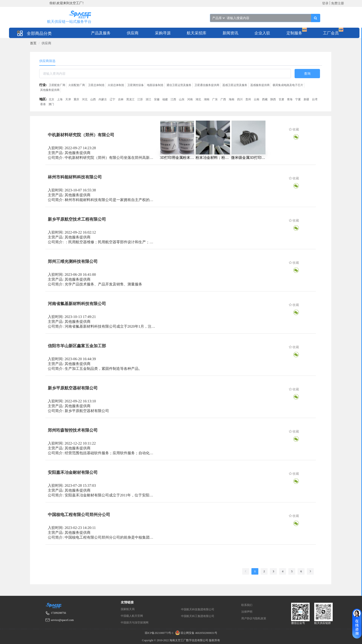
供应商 (133, 33)
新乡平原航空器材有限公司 (73, 388)
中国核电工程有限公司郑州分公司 (79, 515)
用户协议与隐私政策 (254, 618)
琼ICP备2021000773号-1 (160, 633)
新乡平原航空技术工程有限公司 (77, 219)
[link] (33, 43)
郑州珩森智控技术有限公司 (73, 430)
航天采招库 (197, 33)
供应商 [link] (46, 43)
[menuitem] (101, 33)
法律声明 (247, 612)
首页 (33, 43)
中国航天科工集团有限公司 (198, 616)
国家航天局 (128, 609)
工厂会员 (331, 33)
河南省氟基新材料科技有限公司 (77, 304)
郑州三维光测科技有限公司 (73, 261)
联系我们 (247, 605)
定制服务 (294, 33)
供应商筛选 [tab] (47, 61)
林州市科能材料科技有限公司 (75, 177)
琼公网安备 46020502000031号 (196, 633)
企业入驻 (262, 33)
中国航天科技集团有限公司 (198, 609)
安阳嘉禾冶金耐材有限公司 (73, 472)
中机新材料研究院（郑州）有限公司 (81, 135)
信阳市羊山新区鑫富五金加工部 (77, 346)
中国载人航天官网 (132, 616)
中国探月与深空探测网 (135, 623)
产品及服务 (101, 33)
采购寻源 (163, 33)
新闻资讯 (230, 33)
